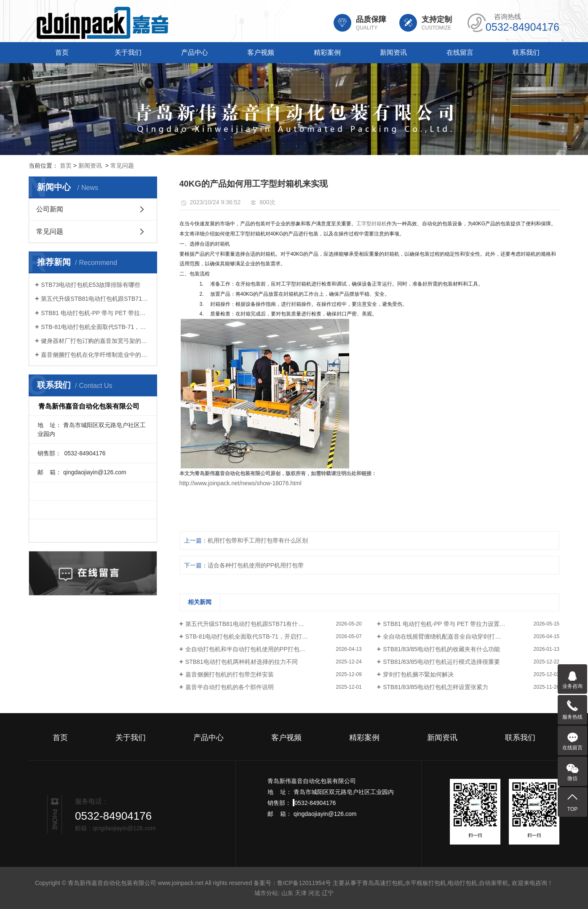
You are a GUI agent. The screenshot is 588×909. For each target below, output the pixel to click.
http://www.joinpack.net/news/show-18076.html (241, 483)
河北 (314, 893)
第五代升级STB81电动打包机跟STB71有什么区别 (96, 299)
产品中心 (195, 52)
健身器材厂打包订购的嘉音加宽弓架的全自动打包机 (96, 341)
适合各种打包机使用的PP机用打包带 (256, 565)
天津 (301, 893)
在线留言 (460, 52)
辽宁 (328, 893)
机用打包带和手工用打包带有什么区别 (258, 540)
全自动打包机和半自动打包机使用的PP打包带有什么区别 (260, 649)
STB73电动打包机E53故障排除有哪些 (91, 285)
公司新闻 (50, 209)
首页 (62, 52)
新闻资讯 (393, 52)
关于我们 (128, 52)
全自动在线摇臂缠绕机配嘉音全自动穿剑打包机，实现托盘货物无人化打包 (471, 636)
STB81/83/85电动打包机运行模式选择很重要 (441, 662)
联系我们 (526, 52)
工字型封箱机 (372, 224)
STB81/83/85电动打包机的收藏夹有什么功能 (441, 649)
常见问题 (122, 166)
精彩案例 (327, 52)
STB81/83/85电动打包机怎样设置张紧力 (436, 687)
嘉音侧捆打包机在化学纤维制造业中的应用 (96, 355)
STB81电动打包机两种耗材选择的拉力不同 (242, 662)
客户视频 (261, 52)
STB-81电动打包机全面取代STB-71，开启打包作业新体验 (96, 327)
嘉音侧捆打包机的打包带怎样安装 (230, 674)
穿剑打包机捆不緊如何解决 (418, 674)
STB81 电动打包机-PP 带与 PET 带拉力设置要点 (96, 313)
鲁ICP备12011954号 (304, 883)
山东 (287, 893)
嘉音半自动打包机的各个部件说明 (230, 687)
